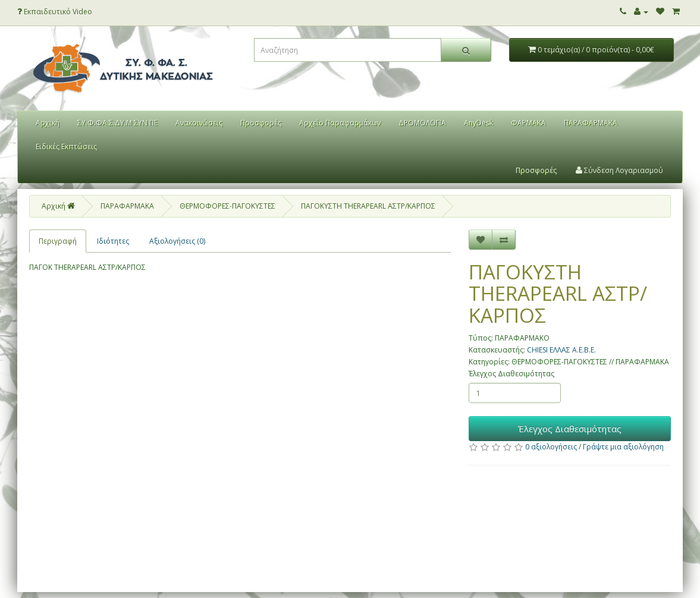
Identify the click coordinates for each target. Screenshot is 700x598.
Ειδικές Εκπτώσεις (66, 147)
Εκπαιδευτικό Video (55, 12)
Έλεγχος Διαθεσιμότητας (511, 374)
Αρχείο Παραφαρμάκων (340, 123)
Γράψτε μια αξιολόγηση (623, 447)
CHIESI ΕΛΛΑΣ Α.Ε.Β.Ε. (561, 350)
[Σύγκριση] (504, 240)
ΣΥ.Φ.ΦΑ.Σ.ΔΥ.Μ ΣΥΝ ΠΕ (117, 123)
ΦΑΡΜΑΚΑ (528, 123)
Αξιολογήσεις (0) (177, 241)
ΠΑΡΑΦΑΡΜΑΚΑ (591, 123)
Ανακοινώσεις (199, 123)
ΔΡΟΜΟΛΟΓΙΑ (422, 123)
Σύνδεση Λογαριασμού (619, 170)
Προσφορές (261, 123)
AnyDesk (478, 123)
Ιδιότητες (113, 241)
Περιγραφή (58, 241)
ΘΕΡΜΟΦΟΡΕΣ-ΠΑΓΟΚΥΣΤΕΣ (227, 206)
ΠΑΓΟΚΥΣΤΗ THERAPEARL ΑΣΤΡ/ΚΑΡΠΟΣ (368, 206)
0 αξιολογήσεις (551, 447)
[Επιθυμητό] (481, 240)
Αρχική (48, 123)
